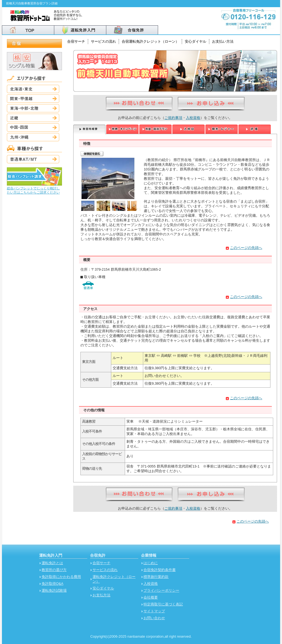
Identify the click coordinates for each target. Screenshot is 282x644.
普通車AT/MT (33, 159)
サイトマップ (154, 611)
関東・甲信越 (33, 99)
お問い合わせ (154, 618)
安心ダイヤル (196, 41)
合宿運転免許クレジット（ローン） (150, 41)
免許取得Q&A (52, 584)
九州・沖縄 (33, 137)
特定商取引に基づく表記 (163, 604)
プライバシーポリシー (161, 590)
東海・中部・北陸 (33, 108)
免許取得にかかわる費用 (61, 577)
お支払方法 (101, 595)
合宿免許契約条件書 (160, 570)
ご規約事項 (173, 118)
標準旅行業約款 (156, 577)
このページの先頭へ (246, 248)
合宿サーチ (76, 41)
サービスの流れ (103, 41)
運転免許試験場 (54, 590)
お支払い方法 (223, 41)
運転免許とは (52, 563)
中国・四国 (33, 127)
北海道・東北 (33, 89)
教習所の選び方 (54, 570)
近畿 (33, 118)
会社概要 (151, 597)
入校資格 (193, 118)
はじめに (151, 563)
